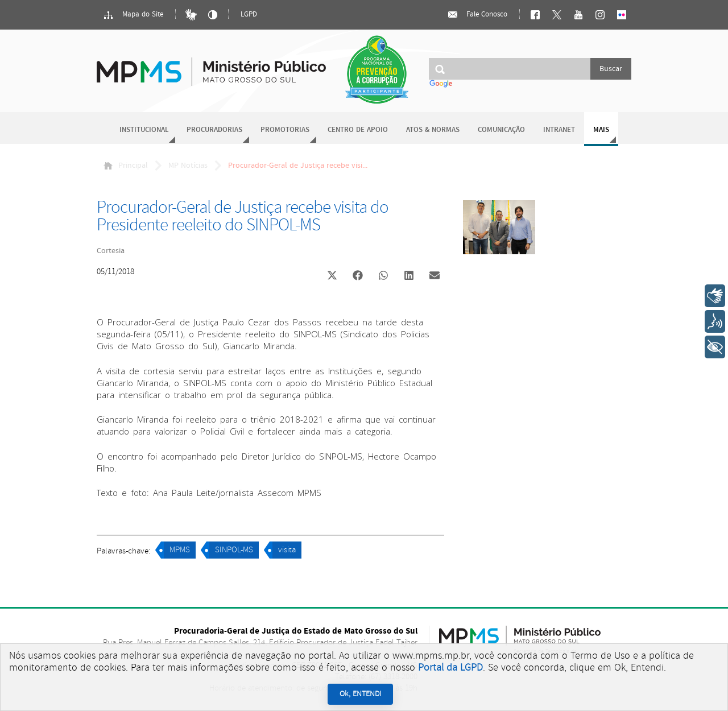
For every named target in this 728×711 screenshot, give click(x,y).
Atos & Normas (433, 130)
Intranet (559, 130)
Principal (126, 166)
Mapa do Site (133, 15)
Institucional (144, 130)
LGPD (249, 15)
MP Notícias (188, 166)
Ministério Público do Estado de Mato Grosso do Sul (211, 65)
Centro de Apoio (358, 130)
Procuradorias (214, 130)
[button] (332, 277)
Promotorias (285, 130)
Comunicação (501, 130)
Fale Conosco (477, 15)
